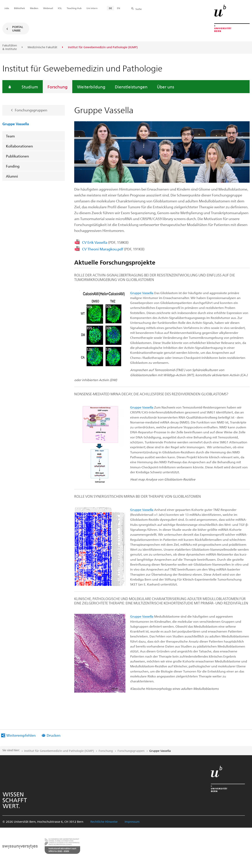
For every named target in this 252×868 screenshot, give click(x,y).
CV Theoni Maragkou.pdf (113, 249)
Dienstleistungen (131, 87)
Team (10, 136)
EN (119, 8)
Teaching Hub (74, 8)
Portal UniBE (18, 29)
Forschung (57, 87)
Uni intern (92, 8)
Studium (30, 87)
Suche (139, 9)
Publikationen (17, 156)
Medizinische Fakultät (42, 47)
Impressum (132, 822)
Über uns (165, 87)
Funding (13, 166)
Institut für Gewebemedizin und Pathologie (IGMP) (59, 751)
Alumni (12, 176)
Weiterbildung (91, 87)
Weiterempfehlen (21, 735)
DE (110, 8)
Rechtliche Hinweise (104, 822)
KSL (60, 8)
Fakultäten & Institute (10, 47)
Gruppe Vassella (16, 124)
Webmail (48, 8)
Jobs (7, 8)
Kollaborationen (19, 146)
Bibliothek (19, 8)
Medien (34, 8)
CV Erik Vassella (105, 242)
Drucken (54, 735)
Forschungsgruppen (31, 110)
